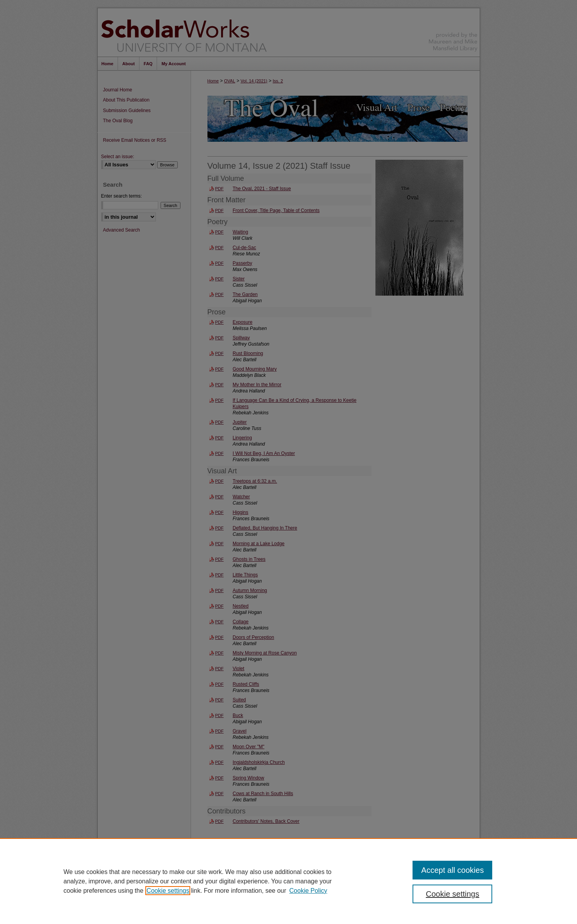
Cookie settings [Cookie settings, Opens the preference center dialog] (453, 894)
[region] (288, 881)
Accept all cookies (452, 870)
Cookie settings (168, 891)
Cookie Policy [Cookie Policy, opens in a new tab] (308, 891)
